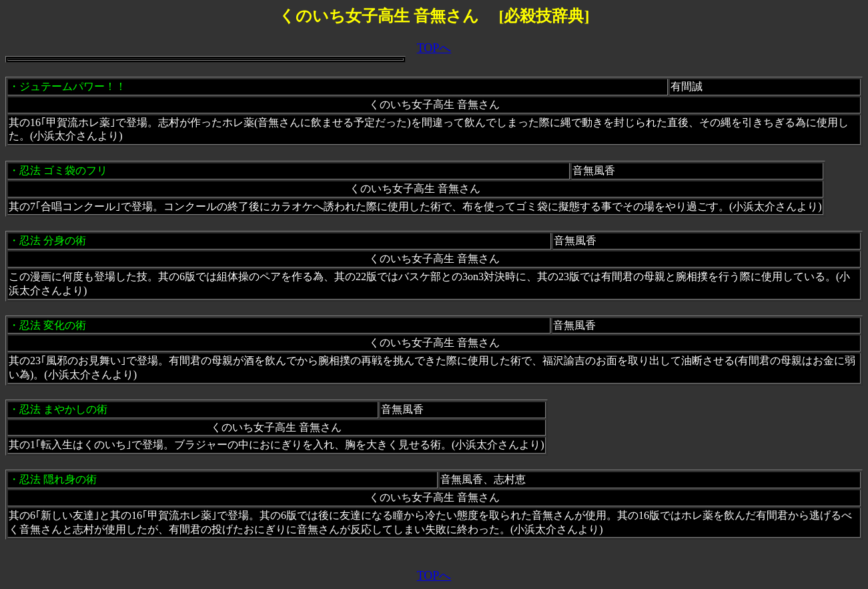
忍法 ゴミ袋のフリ (63, 170)
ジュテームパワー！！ (73, 86)
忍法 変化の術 (53, 325)
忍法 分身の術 (53, 240)
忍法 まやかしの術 (63, 409)
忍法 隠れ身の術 (58, 479)
